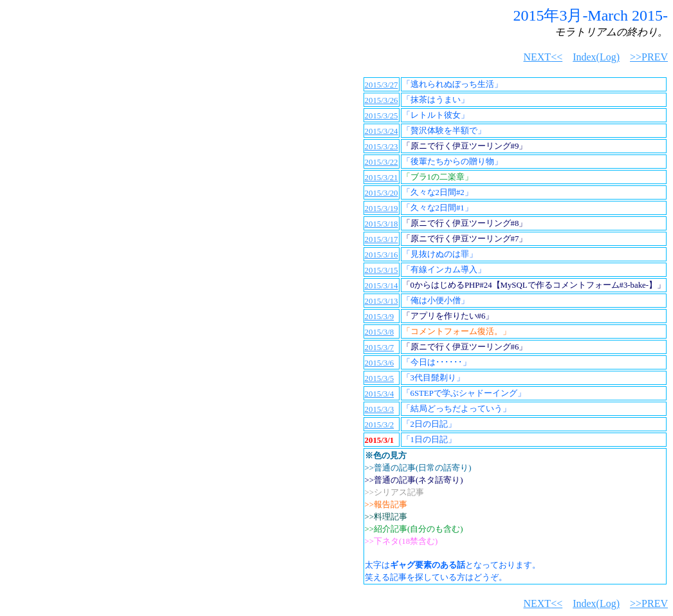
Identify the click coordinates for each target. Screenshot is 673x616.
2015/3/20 (382, 193)
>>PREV (649, 57)
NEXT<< (543, 57)
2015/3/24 (382, 131)
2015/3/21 (382, 178)
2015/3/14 (382, 286)
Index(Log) (596, 57)
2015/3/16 (382, 255)
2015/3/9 (380, 317)
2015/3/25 (382, 116)
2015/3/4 (380, 394)
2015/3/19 (382, 209)
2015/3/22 (382, 162)
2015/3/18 (382, 224)
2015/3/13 (382, 301)
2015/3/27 (382, 85)
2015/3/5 (380, 378)
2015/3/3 (380, 409)
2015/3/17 (382, 239)
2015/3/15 (382, 270)
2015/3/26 (382, 100)
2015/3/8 (380, 332)
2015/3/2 (380, 425)
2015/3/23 (382, 147)
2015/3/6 (380, 363)
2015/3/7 (380, 348)
